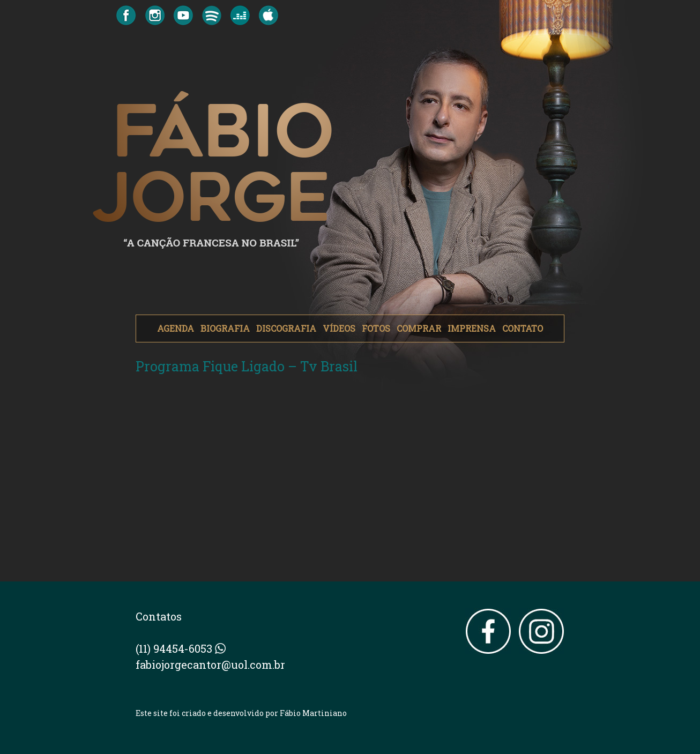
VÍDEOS (339, 328)
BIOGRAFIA (225, 328)
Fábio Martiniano (313, 713)
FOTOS (376, 328)
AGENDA (176, 328)
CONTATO (523, 328)
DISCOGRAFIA (286, 328)
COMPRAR (419, 328)
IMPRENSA (472, 328)
